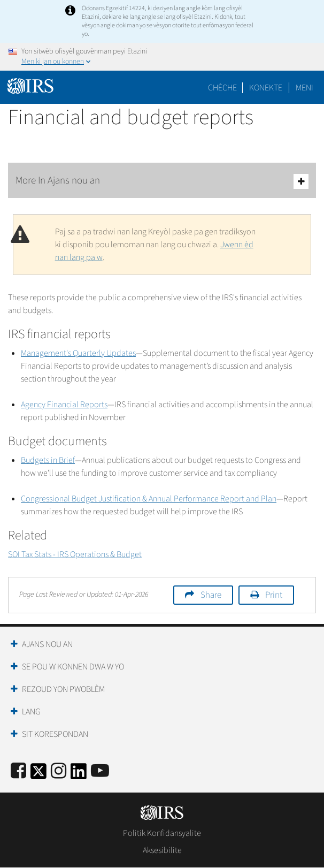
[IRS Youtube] (100, 771)
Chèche (222, 88)
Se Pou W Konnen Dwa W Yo (73, 667)
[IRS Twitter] (38, 775)
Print (274, 595)
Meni (304, 88)
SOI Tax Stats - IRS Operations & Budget (75, 554)
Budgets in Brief (48, 460)
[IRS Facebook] (18, 771)
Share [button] (211, 595)
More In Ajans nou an (162, 181)
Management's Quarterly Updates (78, 353)
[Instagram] (59, 771)
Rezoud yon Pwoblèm (63, 689)
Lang (31, 712)
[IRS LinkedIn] (79, 775)
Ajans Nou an (47, 644)
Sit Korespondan (55, 734)
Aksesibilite (162, 850)
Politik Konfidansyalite (162, 833)
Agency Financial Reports (64, 405)
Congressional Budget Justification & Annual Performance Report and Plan (149, 499)
